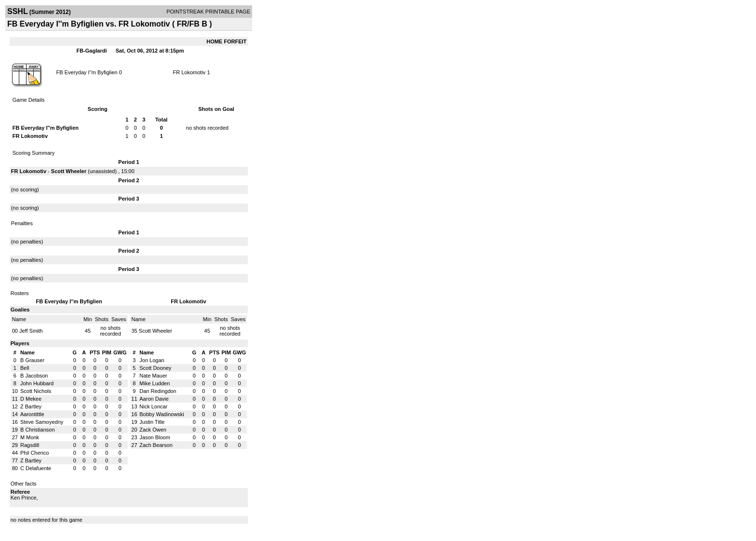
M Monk (30, 437)
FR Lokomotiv (189, 72)
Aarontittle (32, 414)
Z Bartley (31, 406)
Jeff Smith (31, 331)
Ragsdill (30, 445)
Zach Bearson (156, 445)
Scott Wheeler (69, 171)
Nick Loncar (153, 406)
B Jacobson (34, 376)
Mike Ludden (155, 383)
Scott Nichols (36, 391)
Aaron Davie (154, 399)
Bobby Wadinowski (162, 414)
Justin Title (152, 422)
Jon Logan (152, 360)
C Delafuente (36, 468)
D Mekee (31, 399)
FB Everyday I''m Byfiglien (87, 72)
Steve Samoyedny (42, 422)
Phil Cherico (34, 453)
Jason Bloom (155, 437)
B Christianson (38, 430)
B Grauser (32, 360)
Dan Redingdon (158, 391)
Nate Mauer (153, 376)
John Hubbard (37, 383)
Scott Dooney (155, 368)
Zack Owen (153, 430)
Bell (25, 368)
